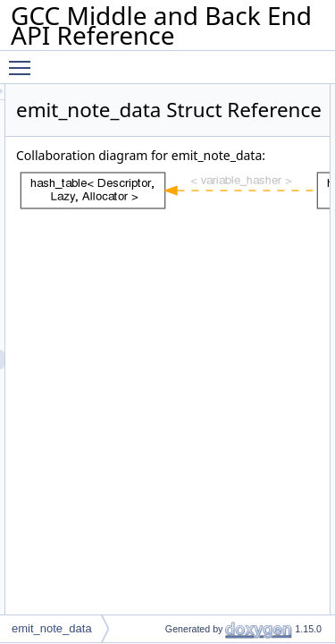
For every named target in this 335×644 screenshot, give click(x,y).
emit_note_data (52, 628)
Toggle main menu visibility (24, 60)
